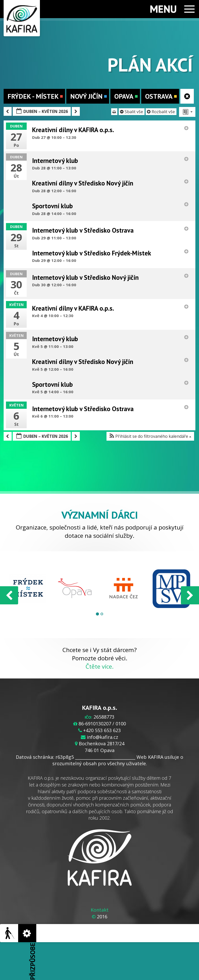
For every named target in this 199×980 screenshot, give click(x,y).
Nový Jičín (88, 96)
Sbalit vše (132, 112)
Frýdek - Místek (35, 96)
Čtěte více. (99, 666)
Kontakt (100, 910)
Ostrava (161, 96)
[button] (150, 436)
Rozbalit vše (161, 112)
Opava (126, 96)
